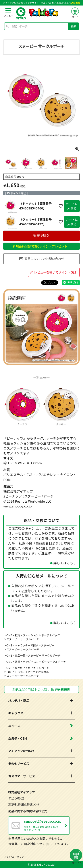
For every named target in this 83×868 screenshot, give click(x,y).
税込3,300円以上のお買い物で (41, 689)
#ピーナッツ (13, 496)
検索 (74, 26)
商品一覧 (20, 655)
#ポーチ (47, 496)
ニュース (14, 726)
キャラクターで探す (27, 645)
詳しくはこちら (65, 563)
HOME (8, 635)
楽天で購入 (41, 236)
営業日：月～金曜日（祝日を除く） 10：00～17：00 (47, 825)
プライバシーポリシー (15, 857)
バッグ (27, 662)
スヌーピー (48, 645)
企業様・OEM (17, 738)
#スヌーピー (32, 496)
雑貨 (17, 635)
